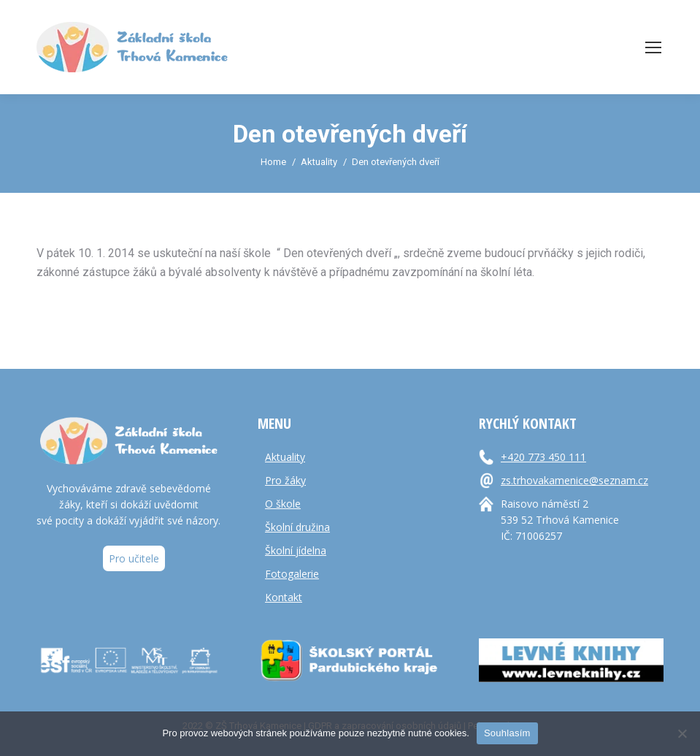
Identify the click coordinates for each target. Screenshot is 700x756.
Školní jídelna (296, 550)
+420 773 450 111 (543, 457)
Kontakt (284, 597)
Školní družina (297, 527)
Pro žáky (285, 480)
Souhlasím (507, 733)
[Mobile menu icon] (653, 47)
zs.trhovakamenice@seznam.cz (574, 480)
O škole (283, 504)
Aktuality (285, 457)
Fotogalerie (292, 574)
